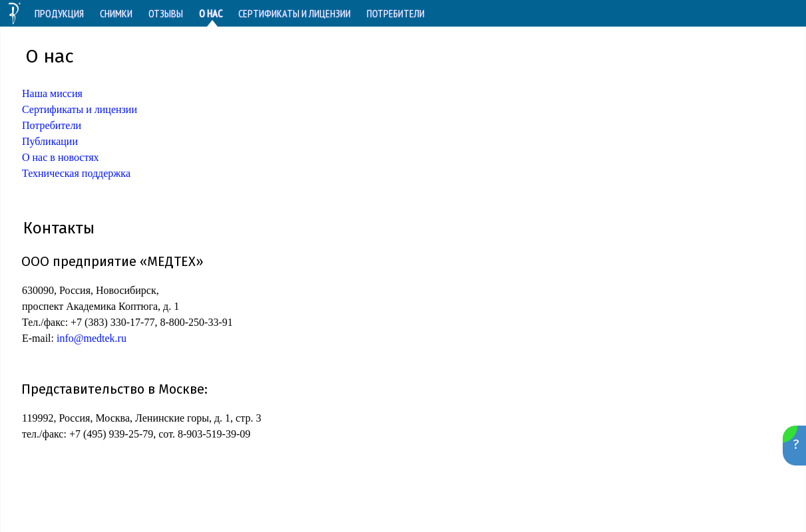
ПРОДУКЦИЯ (59, 13)
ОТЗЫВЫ (166, 13)
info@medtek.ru (92, 338)
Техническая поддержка (76, 173)
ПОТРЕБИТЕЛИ (396, 13)
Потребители (52, 125)
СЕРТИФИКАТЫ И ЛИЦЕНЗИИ (295, 13)
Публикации (50, 141)
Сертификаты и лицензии (80, 109)
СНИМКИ (116, 13)
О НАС (211, 13)
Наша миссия (52, 93)
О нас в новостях (61, 157)
